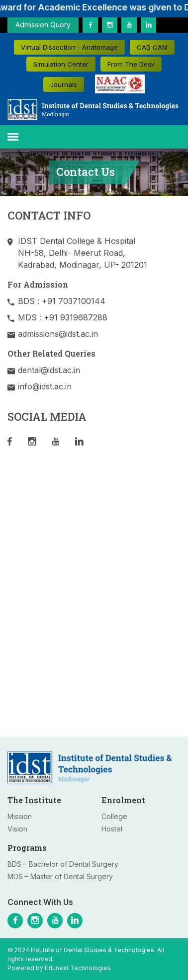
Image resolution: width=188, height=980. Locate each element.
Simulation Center (61, 64)
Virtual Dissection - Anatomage (69, 47)
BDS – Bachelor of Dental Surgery (63, 864)
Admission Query (43, 25)
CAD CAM (152, 47)
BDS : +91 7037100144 (62, 301)
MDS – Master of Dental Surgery (60, 876)
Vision (17, 829)
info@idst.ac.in (45, 386)
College (114, 816)
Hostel (112, 829)
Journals (64, 84)
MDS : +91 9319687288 (63, 317)
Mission (20, 816)
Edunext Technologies (78, 968)
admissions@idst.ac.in (58, 334)
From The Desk (131, 64)
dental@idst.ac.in (49, 370)
